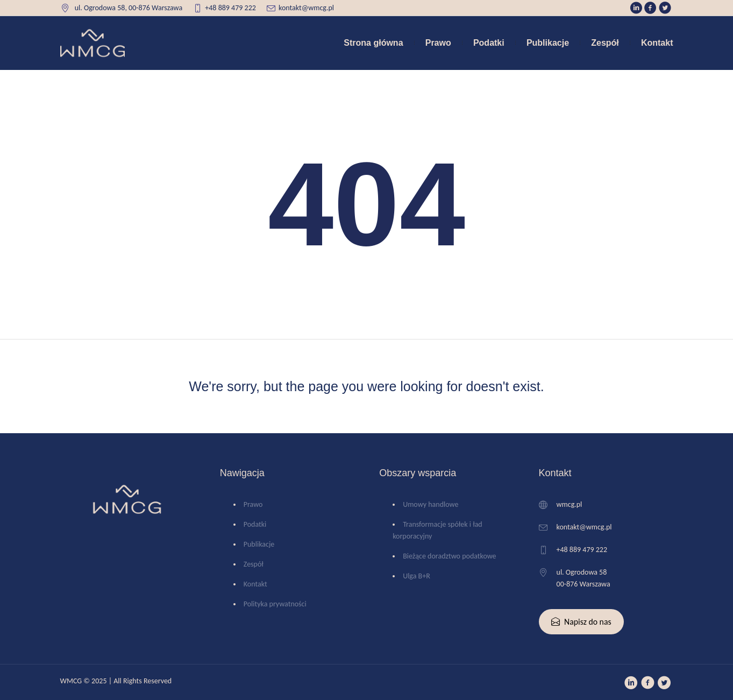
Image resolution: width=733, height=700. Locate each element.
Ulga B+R (417, 576)
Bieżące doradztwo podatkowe (449, 556)
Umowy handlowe (430, 504)
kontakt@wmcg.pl (306, 8)
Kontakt (255, 584)
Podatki (255, 524)
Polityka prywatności (275, 604)
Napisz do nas (581, 622)
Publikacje (259, 544)
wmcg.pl (570, 504)
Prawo (253, 504)
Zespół (254, 564)
